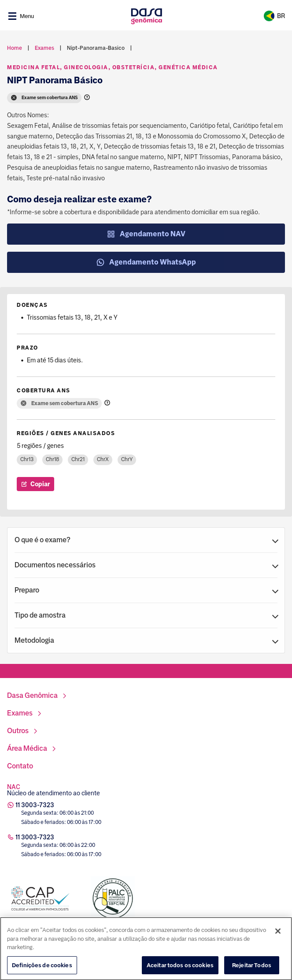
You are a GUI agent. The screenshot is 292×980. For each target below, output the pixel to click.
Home (15, 48)
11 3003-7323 (35, 805)
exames (44, 48)
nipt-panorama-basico (96, 48)
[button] (146, 540)
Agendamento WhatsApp (146, 262)
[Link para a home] (146, 16)
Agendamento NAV (146, 234)
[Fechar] (278, 938)
